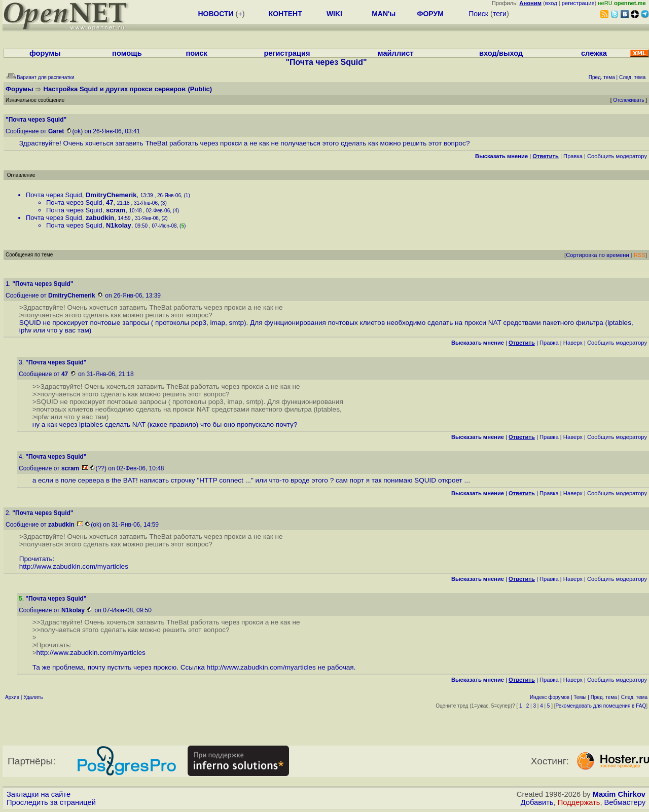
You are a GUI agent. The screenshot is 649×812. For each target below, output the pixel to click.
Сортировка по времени (598, 255)
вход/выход (501, 53)
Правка (573, 156)
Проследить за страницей (51, 802)
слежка (594, 53)
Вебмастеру (625, 802)
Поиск (478, 14)
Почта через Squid (54, 195)
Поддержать (579, 802)
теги (500, 14)
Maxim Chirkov (619, 794)
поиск (196, 53)
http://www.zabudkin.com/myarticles (74, 566)
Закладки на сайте (39, 794)
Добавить (537, 802)
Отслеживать (628, 100)
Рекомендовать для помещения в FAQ (601, 706)
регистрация (578, 3)
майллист (396, 53)
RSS (640, 255)
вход (551, 3)
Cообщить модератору (617, 156)
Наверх (573, 343)
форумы (45, 53)
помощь (127, 53)
